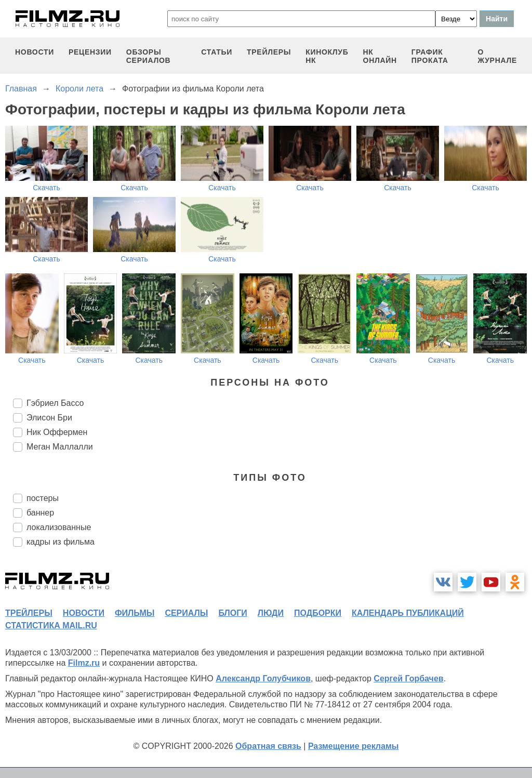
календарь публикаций (408, 613)
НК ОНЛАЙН (380, 56)
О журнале (497, 56)
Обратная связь (268, 746)
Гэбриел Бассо (55, 403)
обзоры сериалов (149, 56)
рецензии (90, 52)
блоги (232, 613)
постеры (43, 498)
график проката (430, 56)
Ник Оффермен (57, 432)
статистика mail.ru (51, 625)
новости (35, 52)
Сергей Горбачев (408, 678)
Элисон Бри (49, 418)
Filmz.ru (84, 663)
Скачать (46, 188)
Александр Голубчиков (263, 678)
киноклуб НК (327, 56)
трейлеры (269, 52)
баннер (40, 513)
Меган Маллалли (60, 447)
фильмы (135, 613)
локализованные (59, 527)
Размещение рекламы (354, 746)
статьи (217, 52)
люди (271, 613)
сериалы (186, 613)
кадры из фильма (61, 542)
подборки (318, 613)
